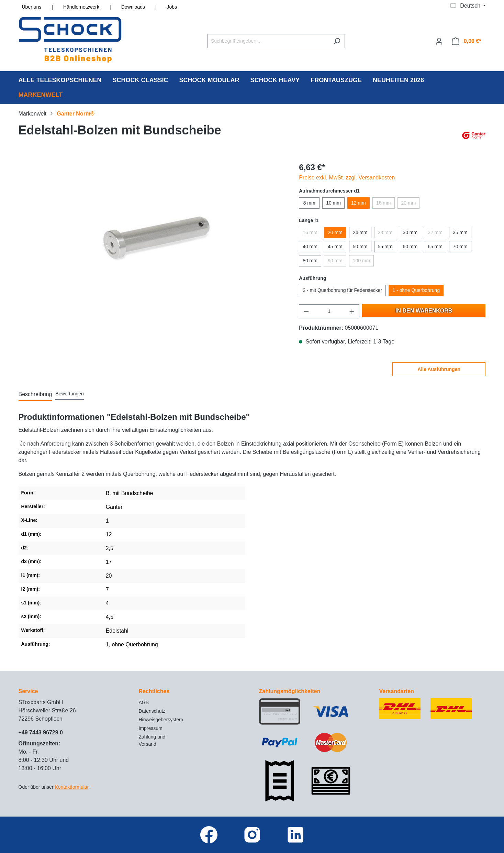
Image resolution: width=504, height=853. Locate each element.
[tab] (35, 395)
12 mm (359, 203)
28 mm (385, 232)
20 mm (409, 203)
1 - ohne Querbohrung (416, 290)
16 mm (384, 203)
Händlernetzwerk (81, 7)
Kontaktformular (71, 787)
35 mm (460, 232)
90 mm (335, 261)
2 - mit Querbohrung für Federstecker (342, 290)
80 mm (310, 261)
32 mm (435, 232)
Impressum (151, 728)
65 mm (435, 247)
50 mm (360, 247)
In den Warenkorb (424, 311)
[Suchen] (337, 41)
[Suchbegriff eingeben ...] (268, 41)
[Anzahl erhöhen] (352, 311)
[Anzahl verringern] (306, 311)
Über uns (32, 7)
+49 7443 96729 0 (41, 732)
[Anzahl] (329, 311)
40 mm (310, 247)
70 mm (460, 247)
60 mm (410, 247)
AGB (144, 702)
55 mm (385, 247)
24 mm (360, 232)
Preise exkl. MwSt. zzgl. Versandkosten (347, 178)
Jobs (172, 7)
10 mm (333, 203)
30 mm (410, 232)
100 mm (362, 261)
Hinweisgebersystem (161, 720)
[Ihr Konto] (439, 41)
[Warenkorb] (466, 41)
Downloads (133, 7)
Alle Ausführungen (439, 369)
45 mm (335, 247)
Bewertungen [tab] (70, 394)
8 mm (309, 203)
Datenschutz (152, 711)
